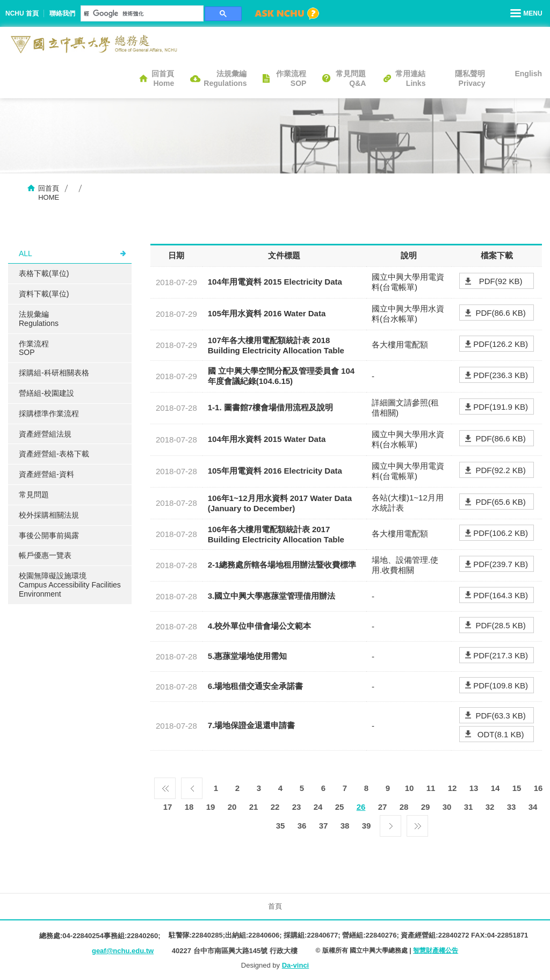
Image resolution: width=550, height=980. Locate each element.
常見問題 (34, 495)
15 (517, 788)
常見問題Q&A (351, 78)
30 (447, 807)
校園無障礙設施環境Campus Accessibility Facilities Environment (70, 585)
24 (318, 807)
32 (490, 807)
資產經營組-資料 (46, 474)
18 (189, 807)
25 (340, 807)
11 (431, 788)
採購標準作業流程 (49, 413)
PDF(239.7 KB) (501, 564)
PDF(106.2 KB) (501, 533)
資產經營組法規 (45, 434)
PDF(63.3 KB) (500, 716)
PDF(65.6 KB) (500, 502)
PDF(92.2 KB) (500, 470)
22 (275, 807)
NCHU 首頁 (22, 13)
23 (297, 807)
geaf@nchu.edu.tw (123, 951)
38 (345, 826)
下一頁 (390, 823)
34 (533, 807)
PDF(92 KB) (501, 281)
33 (512, 807)
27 (383, 807)
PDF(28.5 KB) (500, 625)
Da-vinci (296, 965)
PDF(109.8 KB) (501, 685)
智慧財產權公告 (436, 950)
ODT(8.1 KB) (501, 734)
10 (410, 788)
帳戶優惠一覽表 (45, 555)
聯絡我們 (62, 13)
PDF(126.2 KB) (501, 344)
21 (254, 807)
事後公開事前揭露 (49, 535)
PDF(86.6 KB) (500, 313)
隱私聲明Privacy (470, 78)
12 (453, 788)
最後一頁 (417, 823)
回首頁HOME (49, 193)
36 (302, 826)
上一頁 (192, 786)
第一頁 (165, 786)
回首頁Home (163, 78)
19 (211, 807)
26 (361, 807)
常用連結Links (410, 78)
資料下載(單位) (44, 294)
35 (281, 826)
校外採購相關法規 (49, 515)
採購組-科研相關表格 (54, 373)
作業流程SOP (291, 78)
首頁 (275, 906)
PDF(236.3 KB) (501, 375)
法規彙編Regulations (225, 78)
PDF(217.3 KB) (501, 655)
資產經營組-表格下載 (54, 454)
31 (469, 807)
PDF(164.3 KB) (501, 595)
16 (538, 788)
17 (168, 807)
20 (232, 807)
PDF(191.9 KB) (501, 407)
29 (426, 807)
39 (367, 826)
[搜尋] (141, 13)
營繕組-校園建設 (46, 393)
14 (495, 788)
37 (324, 826)
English (528, 74)
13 (474, 788)
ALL (26, 253)
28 (404, 807)
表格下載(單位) (44, 273)
